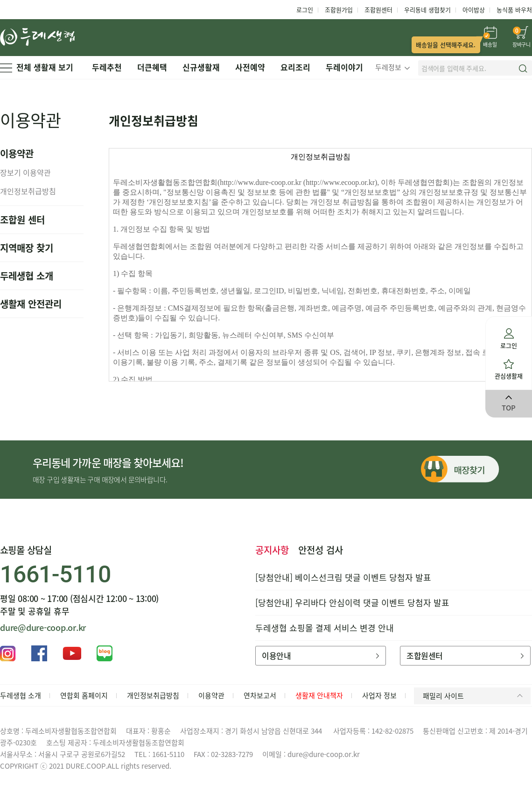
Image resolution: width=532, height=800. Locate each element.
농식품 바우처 (514, 10)
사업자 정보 (379, 695)
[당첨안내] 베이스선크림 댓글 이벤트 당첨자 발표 (343, 577)
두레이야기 (344, 67)
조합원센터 (378, 10)
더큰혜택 (152, 67)
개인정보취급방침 (28, 191)
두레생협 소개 (27, 276)
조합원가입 (339, 10)
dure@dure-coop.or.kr (43, 627)
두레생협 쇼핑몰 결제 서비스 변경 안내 (325, 628)
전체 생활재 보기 (37, 67)
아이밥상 (474, 10)
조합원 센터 (22, 220)
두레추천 (107, 67)
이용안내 (320, 655)
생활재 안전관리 (31, 304)
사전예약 (250, 67)
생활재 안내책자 (319, 695)
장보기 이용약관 (25, 172)
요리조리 (295, 67)
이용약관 (211, 695)
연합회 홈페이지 (84, 695)
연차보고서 (260, 695)
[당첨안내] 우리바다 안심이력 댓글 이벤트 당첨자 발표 (352, 603)
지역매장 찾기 (27, 248)
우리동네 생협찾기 (427, 10)
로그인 (305, 10)
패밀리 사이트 (474, 696)
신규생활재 (201, 67)
